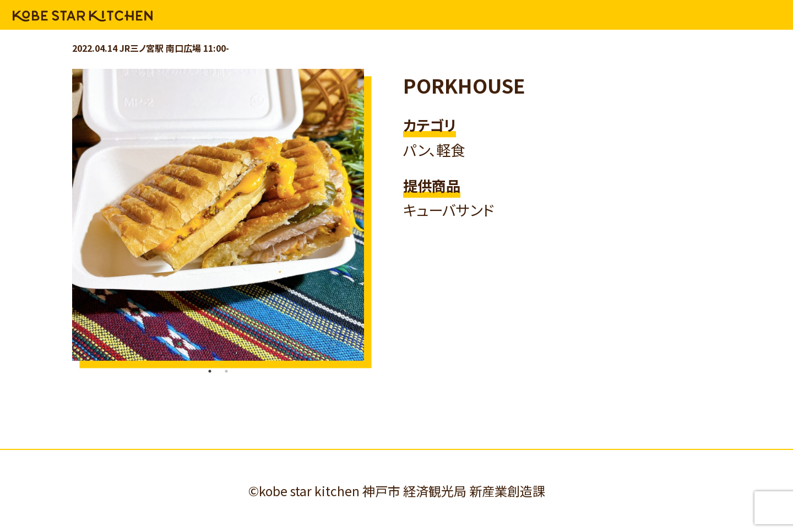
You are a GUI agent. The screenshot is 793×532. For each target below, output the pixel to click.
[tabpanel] (218, 215)
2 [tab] (226, 371)
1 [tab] (210, 371)
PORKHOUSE (464, 85)
